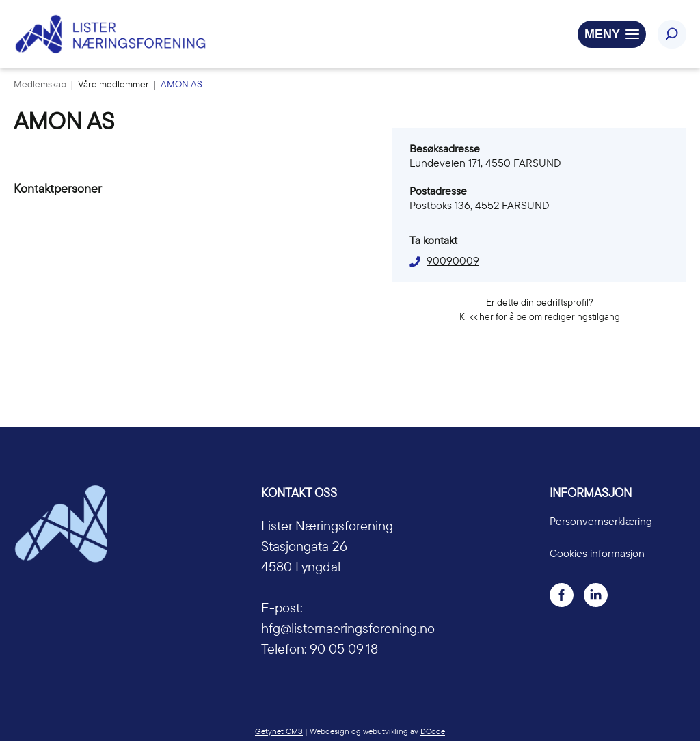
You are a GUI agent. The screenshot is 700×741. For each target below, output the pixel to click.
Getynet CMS (279, 731)
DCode (433, 731)
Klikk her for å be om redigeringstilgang (540, 316)
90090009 (453, 260)
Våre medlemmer (115, 84)
